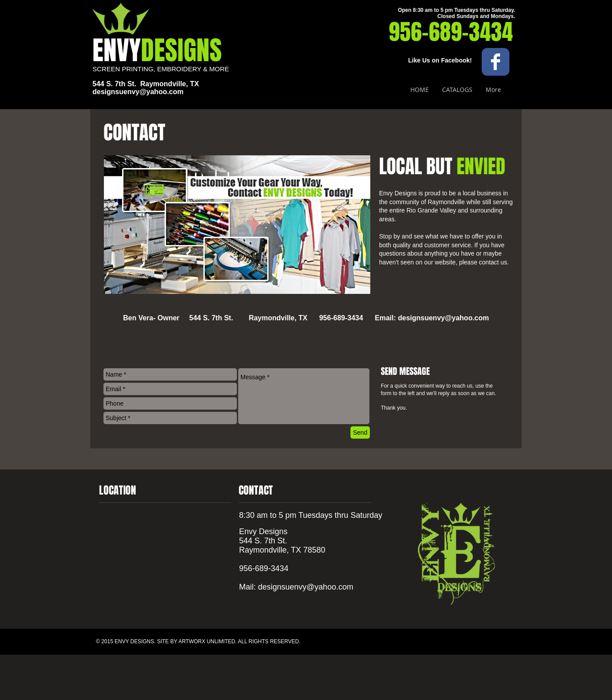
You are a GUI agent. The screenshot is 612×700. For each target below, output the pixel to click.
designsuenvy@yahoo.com (138, 92)
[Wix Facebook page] (496, 62)
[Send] (360, 432)
